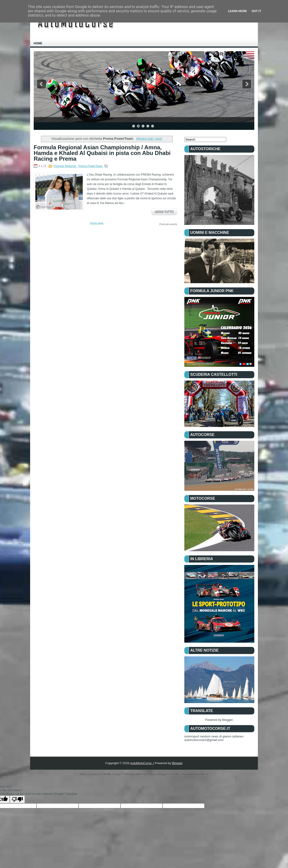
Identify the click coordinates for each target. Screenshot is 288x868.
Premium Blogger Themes (163, 773)
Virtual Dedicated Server (194, 773)
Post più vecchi (168, 224)
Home (38, 43)
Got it (256, 11)
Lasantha (140, 773)
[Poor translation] (17, 799)
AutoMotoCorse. (142, 763)
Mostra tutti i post (149, 139)
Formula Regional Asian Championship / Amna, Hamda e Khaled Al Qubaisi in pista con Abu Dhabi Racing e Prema (102, 153)
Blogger (228, 720)
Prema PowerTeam (91, 166)
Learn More (237, 11)
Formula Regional (65, 166)
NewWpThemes (102, 773)
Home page (97, 223)
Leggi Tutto (164, 212)
